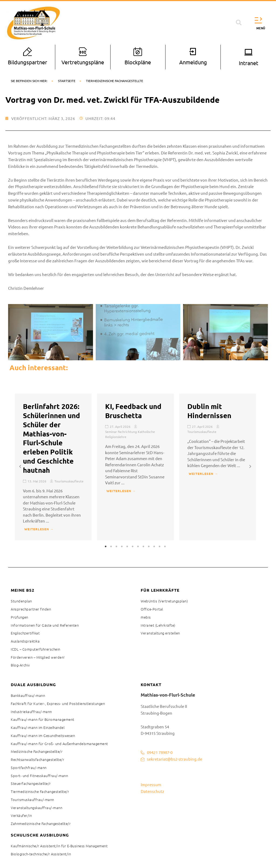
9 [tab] (149, 546)
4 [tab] (122, 546)
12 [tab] (165, 546)
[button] (239, 23)
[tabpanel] (53, 467)
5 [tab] (127, 546)
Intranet (249, 63)
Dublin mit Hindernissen (209, 411)
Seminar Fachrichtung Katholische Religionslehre (130, 434)
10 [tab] (154, 546)
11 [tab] (160, 546)
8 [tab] (143, 546)
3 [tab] (116, 546)
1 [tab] (106, 546)
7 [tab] (138, 546)
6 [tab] (133, 546)
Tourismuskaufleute (69, 481)
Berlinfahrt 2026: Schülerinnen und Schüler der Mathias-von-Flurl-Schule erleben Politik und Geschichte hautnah (51, 438)
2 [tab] (111, 546)
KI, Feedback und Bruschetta (133, 411)
